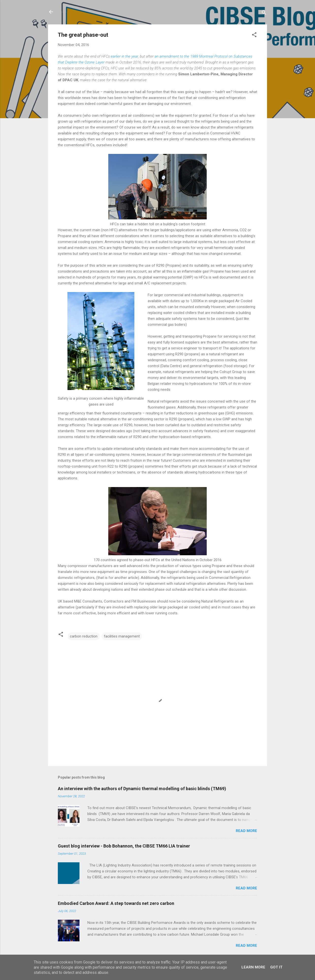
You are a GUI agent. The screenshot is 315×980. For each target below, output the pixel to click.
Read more (246, 831)
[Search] (264, 13)
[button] (254, 36)
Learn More (253, 967)
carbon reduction (84, 636)
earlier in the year (124, 56)
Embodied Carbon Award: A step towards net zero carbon (116, 903)
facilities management (122, 636)
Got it (276, 967)
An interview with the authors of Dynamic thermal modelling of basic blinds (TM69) (142, 789)
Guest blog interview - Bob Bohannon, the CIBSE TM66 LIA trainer (124, 846)
